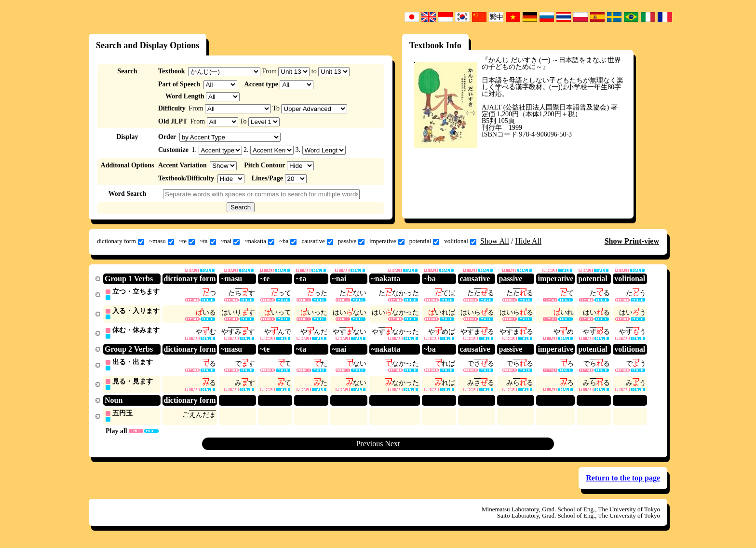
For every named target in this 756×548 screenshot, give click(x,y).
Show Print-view (632, 241)
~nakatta (259, 241)
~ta (208, 241)
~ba (288, 241)
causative (317, 241)
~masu (161, 241)
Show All (495, 241)
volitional (460, 241)
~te (187, 241)
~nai (230, 241)
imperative (387, 241)
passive (351, 241)
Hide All (528, 241)
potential (425, 241)
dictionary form (121, 241)
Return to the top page (623, 481)
